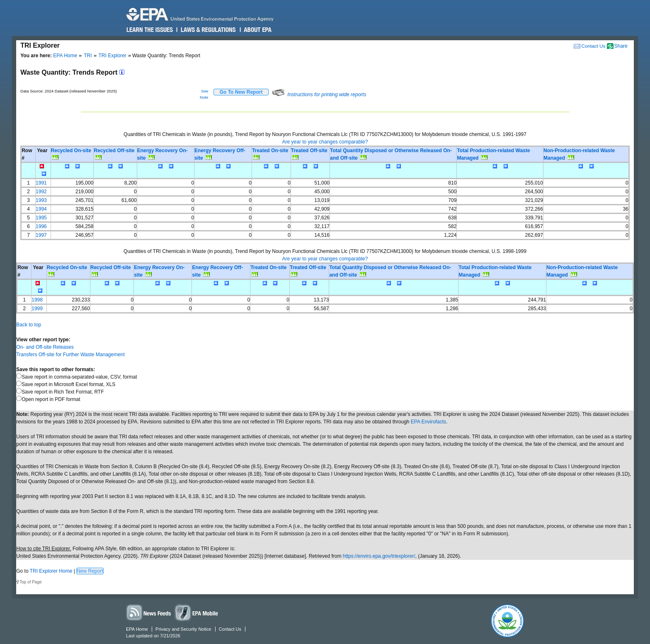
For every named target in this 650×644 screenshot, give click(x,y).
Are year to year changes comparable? (325, 142)
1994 (41, 209)
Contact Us (593, 46)
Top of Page (30, 582)
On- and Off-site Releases (45, 347)
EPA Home (65, 56)
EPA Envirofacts (428, 422)
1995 (41, 218)
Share (621, 46)
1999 (37, 309)
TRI (88, 56)
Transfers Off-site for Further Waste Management (70, 355)
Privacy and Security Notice (183, 629)
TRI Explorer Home (51, 571)
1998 (37, 300)
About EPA (257, 30)
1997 (41, 235)
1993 (41, 200)
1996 (41, 226)
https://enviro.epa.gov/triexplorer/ (379, 556)
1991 (41, 183)
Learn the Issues (150, 30)
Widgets (197, 612)
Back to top (29, 325)
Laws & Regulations (207, 30)
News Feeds (149, 612)
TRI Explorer (113, 56)
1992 (41, 192)
